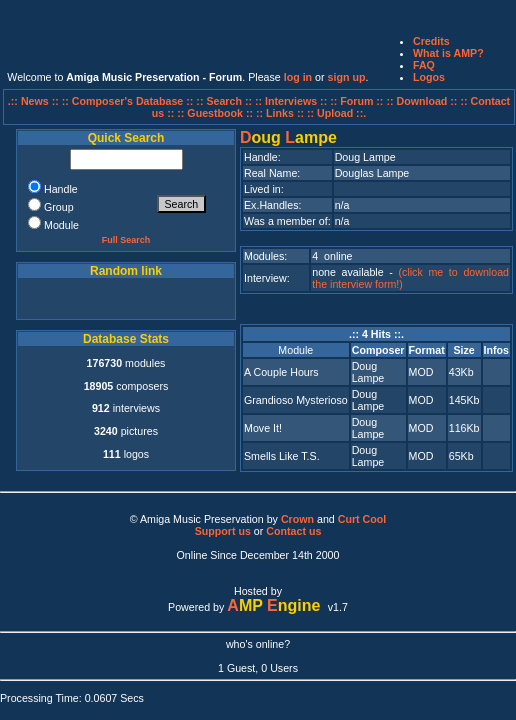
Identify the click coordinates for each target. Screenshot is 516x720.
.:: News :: (35, 101)
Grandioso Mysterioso (296, 400)
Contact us (293, 531)
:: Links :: (280, 113)
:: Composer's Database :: (129, 101)
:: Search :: (225, 101)
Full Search (126, 240)
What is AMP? (448, 53)
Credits (431, 41)
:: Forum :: (358, 101)
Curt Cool (362, 519)
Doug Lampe (368, 372)
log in (298, 77)
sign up (347, 77)
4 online (332, 256)
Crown (297, 519)
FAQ (424, 65)
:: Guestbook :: (215, 113)
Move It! (263, 428)
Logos (429, 77)
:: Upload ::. (336, 113)
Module (295, 350)
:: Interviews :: (292, 101)
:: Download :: (423, 101)
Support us (223, 531)
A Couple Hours (281, 372)
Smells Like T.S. (282, 456)
